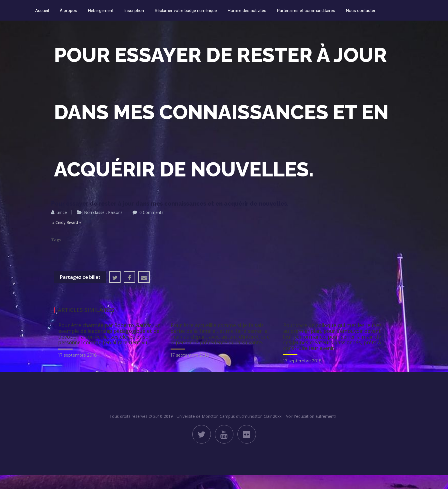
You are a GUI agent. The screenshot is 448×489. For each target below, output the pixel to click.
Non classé (94, 212)
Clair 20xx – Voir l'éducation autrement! (300, 416)
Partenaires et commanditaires (306, 11)
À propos (68, 11)
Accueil (42, 11)
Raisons (115, 212)
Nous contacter (361, 11)
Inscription (134, 11)
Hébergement (101, 11)
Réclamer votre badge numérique (186, 11)
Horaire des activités (247, 11)
